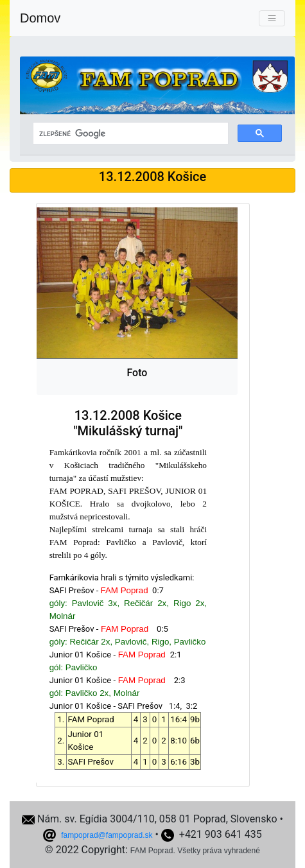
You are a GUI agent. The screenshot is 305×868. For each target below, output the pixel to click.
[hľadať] (129, 134)
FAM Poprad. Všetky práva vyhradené (195, 851)
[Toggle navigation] (272, 18)
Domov (40, 18)
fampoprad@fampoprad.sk (107, 835)
